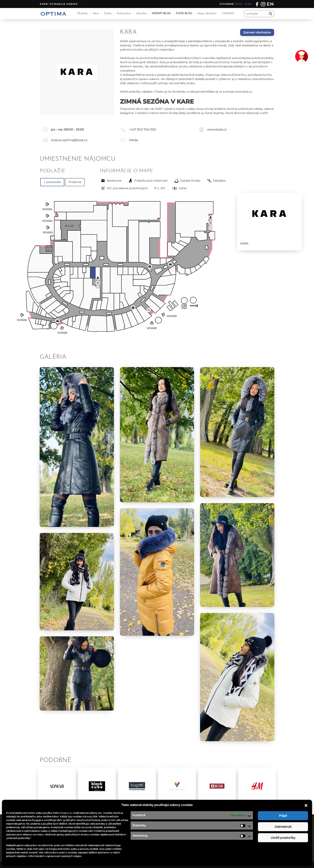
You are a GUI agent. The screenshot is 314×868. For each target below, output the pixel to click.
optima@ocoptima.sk (243, 843)
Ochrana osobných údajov (179, 838)
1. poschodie (52, 182)
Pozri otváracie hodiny (59, 4)
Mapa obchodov (207, 14)
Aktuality (141, 14)
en (270, 5)
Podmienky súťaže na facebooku (184, 843)
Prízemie (75, 182)
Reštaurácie (124, 14)
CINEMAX (228, 14)
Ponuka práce (170, 827)
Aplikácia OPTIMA (113, 853)
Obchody (82, 14)
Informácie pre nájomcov (118, 848)
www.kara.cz (243, 92)
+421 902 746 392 (142, 130)
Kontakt (166, 832)
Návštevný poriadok (174, 848)
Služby (108, 14)
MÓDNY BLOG (161, 14)
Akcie (96, 14)
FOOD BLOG (184, 14)
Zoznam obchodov (257, 32)
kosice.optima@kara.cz (69, 140)
